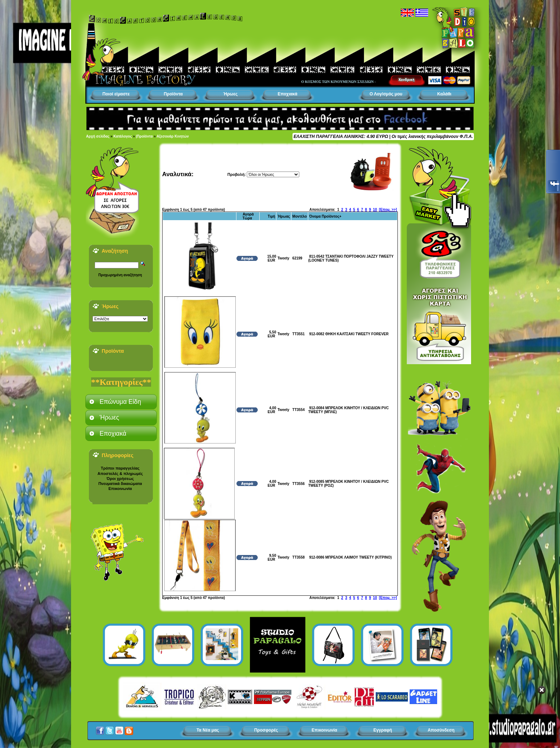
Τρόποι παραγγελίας (120, 468)
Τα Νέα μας (208, 730)
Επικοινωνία (120, 489)
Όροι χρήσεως (120, 479)
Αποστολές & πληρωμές (120, 474)
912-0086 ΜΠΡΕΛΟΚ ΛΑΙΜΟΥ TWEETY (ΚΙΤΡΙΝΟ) (351, 557)
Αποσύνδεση (441, 730)
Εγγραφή (383, 730)
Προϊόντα (173, 94)
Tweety (283, 258)
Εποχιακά (287, 94)
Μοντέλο (300, 216)
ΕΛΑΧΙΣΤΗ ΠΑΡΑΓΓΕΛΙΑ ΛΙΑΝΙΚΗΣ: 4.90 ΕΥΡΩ (341, 137)
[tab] (121, 402)
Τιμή (271, 216)
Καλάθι (444, 94)
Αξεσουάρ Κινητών (172, 136)
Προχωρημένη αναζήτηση (120, 275)
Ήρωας (284, 216)
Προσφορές (266, 730)
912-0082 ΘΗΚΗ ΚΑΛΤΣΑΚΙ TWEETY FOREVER (349, 334)
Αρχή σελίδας (98, 136)
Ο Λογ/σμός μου (386, 94)
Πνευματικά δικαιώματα (120, 484)
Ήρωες (230, 94)
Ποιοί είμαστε (116, 94)
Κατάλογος (123, 136)
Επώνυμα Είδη (120, 402)
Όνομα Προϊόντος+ (325, 216)
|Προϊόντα (144, 136)
